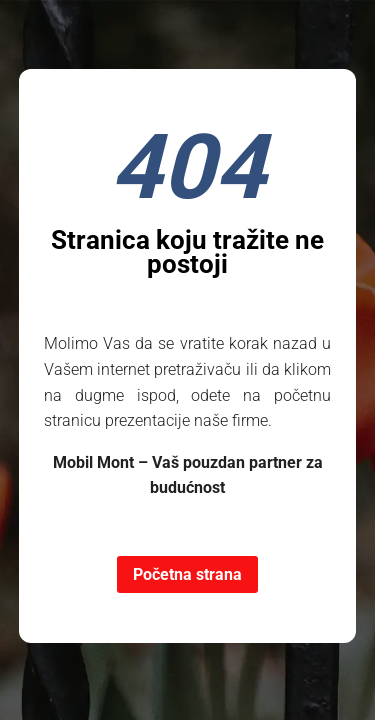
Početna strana (187, 574)
